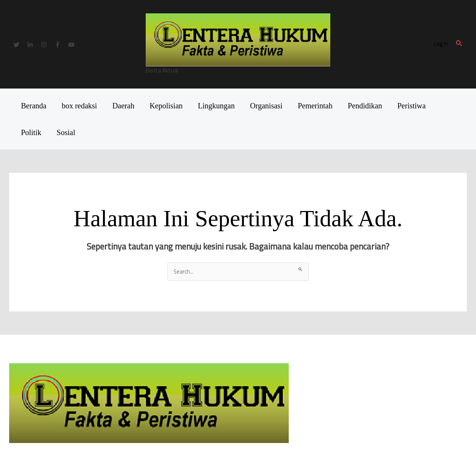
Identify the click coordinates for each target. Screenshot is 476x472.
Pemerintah (315, 106)
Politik (31, 132)
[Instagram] (44, 45)
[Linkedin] (30, 45)
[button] (459, 44)
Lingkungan (216, 106)
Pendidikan (365, 106)
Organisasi (266, 106)
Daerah (123, 106)
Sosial (66, 132)
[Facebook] (58, 45)
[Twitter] (16, 45)
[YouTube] (71, 45)
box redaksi (80, 106)
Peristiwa (412, 106)
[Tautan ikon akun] (441, 44)
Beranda (34, 106)
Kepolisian (166, 106)
